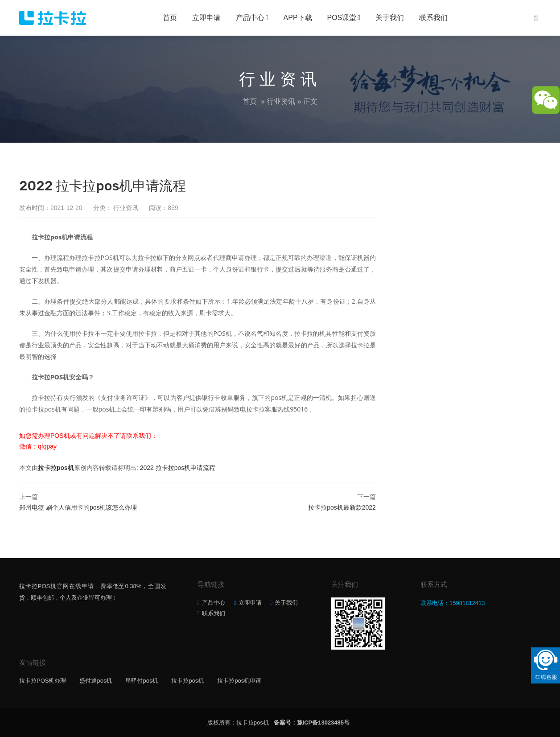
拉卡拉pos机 (56, 468)
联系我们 (433, 18)
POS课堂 (342, 18)
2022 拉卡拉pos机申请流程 (178, 468)
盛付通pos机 (96, 681)
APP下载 (298, 18)
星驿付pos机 (142, 681)
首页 (170, 18)
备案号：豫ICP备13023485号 (312, 723)
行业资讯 (281, 101)
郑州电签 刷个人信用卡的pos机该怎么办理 (78, 507)
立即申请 (206, 18)
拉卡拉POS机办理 (43, 681)
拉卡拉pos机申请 (239, 681)
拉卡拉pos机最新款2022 (342, 507)
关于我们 (390, 18)
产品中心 (250, 18)
